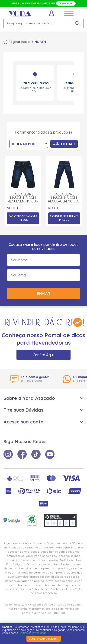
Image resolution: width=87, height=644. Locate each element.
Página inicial (20, 42)
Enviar (44, 294)
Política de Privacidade (32, 633)
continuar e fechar (44, 639)
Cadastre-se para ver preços (23, 218)
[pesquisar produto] (78, 23)
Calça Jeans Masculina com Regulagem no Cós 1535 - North (64, 198)
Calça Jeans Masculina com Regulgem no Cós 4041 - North (23, 198)
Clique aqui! (66, 3)
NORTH (40, 42)
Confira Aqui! (43, 355)
